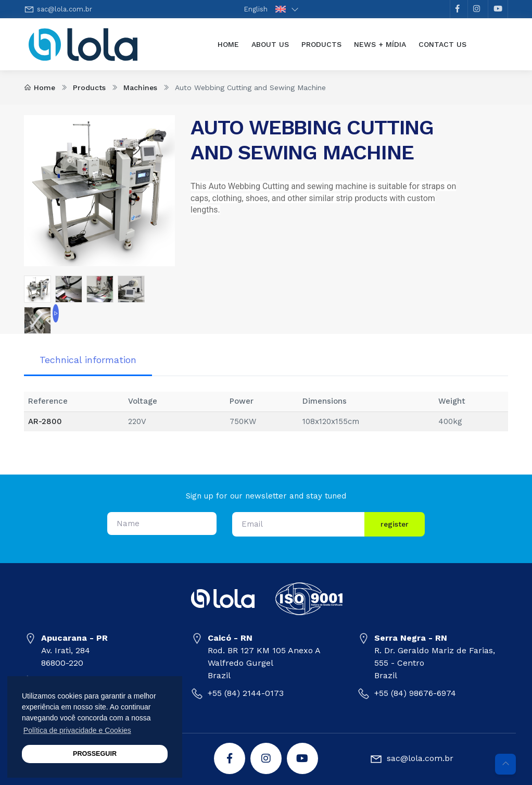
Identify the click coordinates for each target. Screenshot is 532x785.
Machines (140, 88)
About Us (270, 44)
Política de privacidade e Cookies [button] (77, 730)
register (395, 524)
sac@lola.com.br (65, 9)
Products (321, 44)
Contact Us (442, 44)
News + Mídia (380, 44)
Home (231, 43)
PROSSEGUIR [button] (95, 754)
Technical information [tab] (88, 360)
